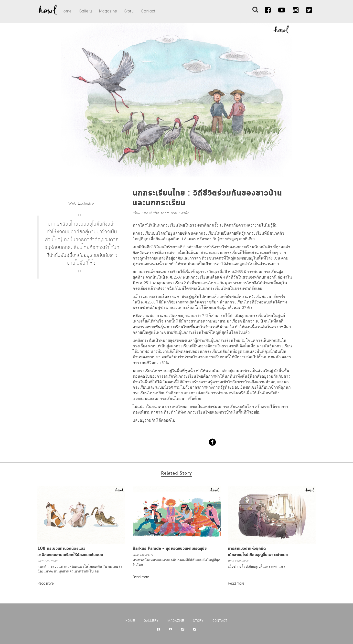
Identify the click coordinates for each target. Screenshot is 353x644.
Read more (45, 584)
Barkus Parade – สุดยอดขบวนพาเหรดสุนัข (170, 549)
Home (66, 11)
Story (129, 11)
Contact (148, 11)
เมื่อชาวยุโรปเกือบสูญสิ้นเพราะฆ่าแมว (256, 566)
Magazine (108, 11)
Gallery (85, 11)
